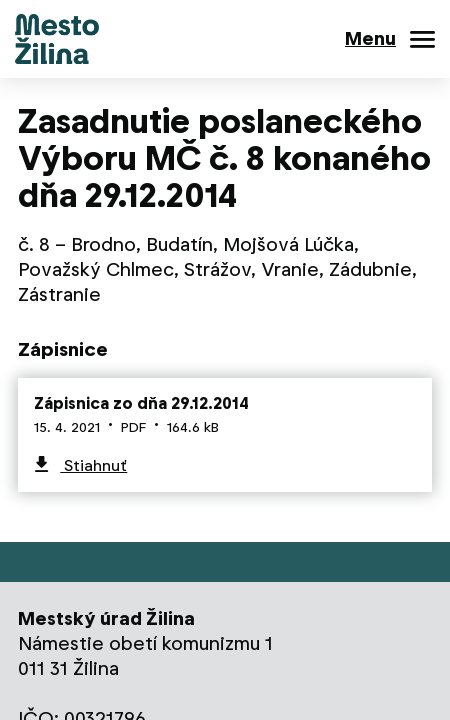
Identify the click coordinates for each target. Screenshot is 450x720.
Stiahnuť (93, 465)
